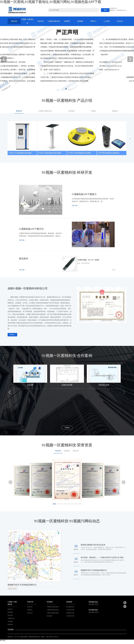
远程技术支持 (70, 613)
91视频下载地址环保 (53, 610)
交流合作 (120, 21)
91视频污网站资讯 (54, 21)
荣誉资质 (10, 625)
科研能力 (30, 610)
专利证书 (58, 451)
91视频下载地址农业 (45, 111)
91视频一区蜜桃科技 (27, 21)
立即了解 (75, 206)
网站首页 (14, 21)
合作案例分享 (70, 607)
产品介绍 (30, 613)
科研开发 (41, 21)
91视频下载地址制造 (53, 613)
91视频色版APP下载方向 (31, 229)
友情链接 (11, 630)
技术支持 (10, 615)
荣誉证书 (76, 451)
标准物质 (72, 111)
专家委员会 (11, 618)
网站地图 (3, 641)
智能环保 (19, 111)
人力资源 (107, 21)
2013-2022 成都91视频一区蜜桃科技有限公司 (27, 637)
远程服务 (80, 21)
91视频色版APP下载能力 (84, 194)
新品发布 (24, 259)
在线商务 (67, 21)
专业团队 (10, 621)
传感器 (93, 111)
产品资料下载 (70, 616)
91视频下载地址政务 (53, 607)
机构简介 (10, 609)
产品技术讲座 (70, 610)
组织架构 (10, 612)
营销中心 (93, 21)
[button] (130, 59)
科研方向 (30, 607)
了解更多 (12, 335)
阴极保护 (115, 111)
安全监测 (49, 616)
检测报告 (67, 451)
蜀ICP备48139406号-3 (53, 637)
